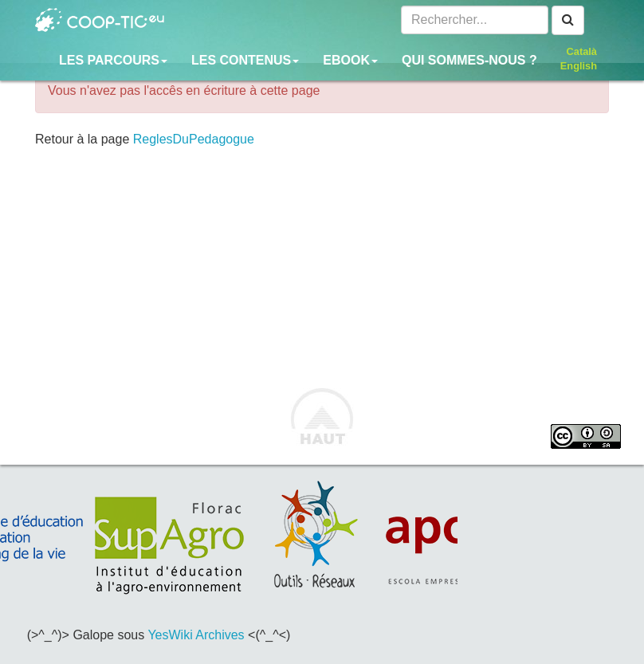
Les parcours (113, 60)
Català (582, 51)
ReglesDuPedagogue (194, 139)
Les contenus (245, 60)
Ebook (350, 60)
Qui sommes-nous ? (469, 60)
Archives (220, 635)
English (579, 66)
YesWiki (170, 635)
